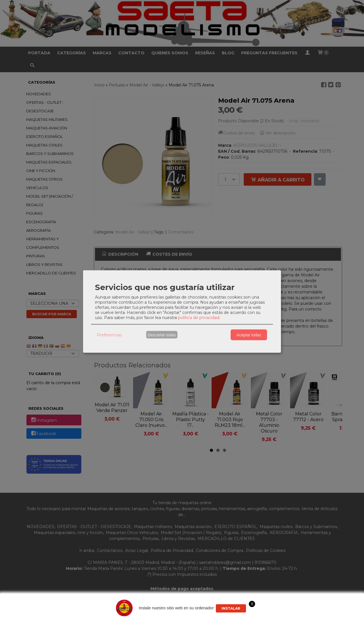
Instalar (231, 608)
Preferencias (109, 335)
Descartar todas (162, 335)
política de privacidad (199, 318)
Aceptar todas (249, 335)
